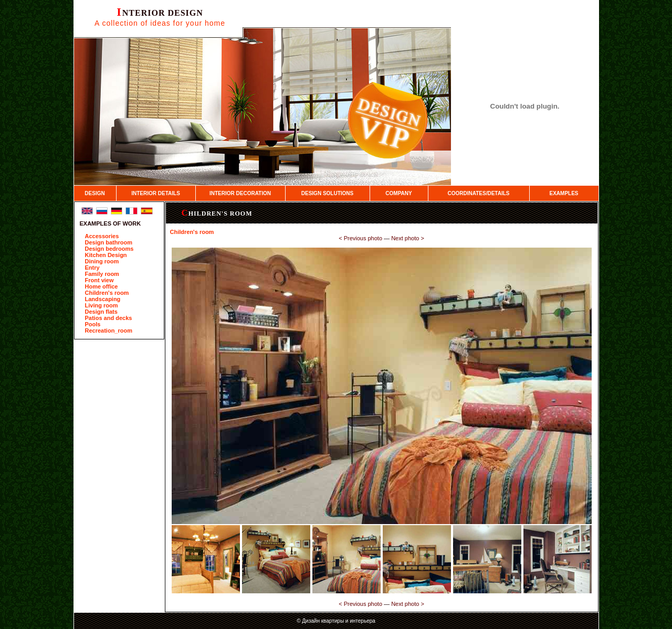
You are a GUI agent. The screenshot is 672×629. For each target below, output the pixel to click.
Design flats (101, 312)
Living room (102, 305)
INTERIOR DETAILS (156, 193)
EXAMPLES (564, 193)
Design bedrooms (109, 249)
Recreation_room (109, 331)
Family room (102, 274)
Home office (102, 286)
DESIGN (94, 193)
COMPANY (398, 193)
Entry (92, 268)
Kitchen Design (106, 255)
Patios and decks (109, 318)
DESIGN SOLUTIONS (327, 193)
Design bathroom (109, 242)
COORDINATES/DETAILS (479, 193)
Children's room (107, 293)
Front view (99, 280)
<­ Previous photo (360, 238)
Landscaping (103, 299)
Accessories (102, 236)
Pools (93, 324)
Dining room (102, 261)
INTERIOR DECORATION (240, 193)
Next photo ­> (408, 238)
